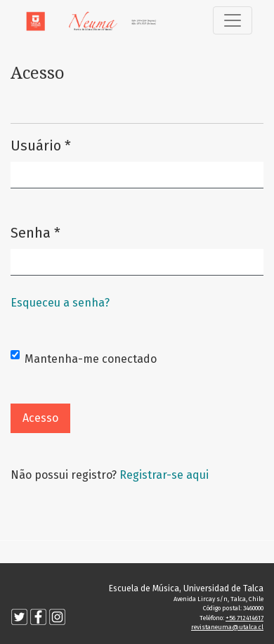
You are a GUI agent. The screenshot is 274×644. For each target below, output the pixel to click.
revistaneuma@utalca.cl (227, 627)
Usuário (41, 144)
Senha (35, 232)
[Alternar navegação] (233, 20)
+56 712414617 (244, 618)
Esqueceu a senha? (60, 303)
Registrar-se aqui (164, 475)
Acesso (40, 418)
